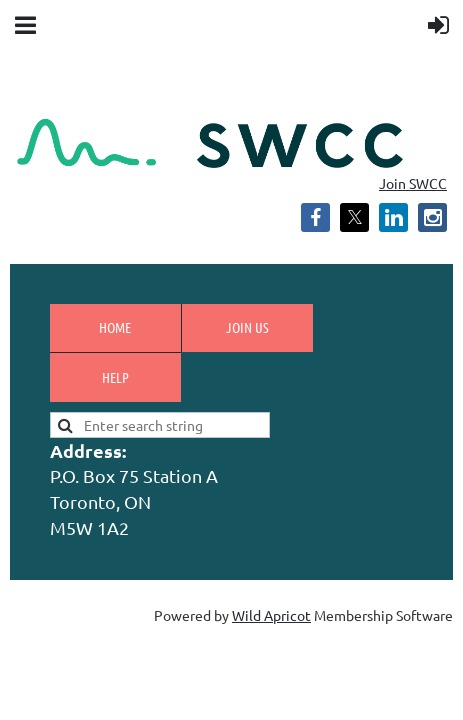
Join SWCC (413, 183)
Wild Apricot (271, 615)
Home (115, 327)
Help (115, 377)
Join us (247, 327)
